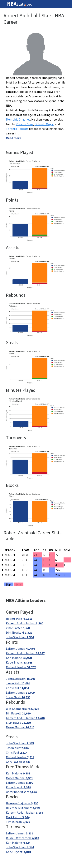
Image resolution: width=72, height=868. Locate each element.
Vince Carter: (18, 628)
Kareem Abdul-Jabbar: (24, 623)
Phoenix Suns (24, 124)
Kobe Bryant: (19, 662)
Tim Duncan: (18, 822)
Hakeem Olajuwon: (22, 803)
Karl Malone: (19, 658)
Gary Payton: (18, 762)
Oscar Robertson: (21, 792)
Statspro (20, 4)
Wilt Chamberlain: (22, 709)
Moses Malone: (20, 727)
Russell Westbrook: (22, 838)
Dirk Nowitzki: (19, 632)
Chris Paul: (17, 688)
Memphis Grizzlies (18, 119)
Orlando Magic (44, 124)
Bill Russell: (18, 713)
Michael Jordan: (21, 667)
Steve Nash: (18, 697)
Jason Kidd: (18, 683)
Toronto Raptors (17, 129)
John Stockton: (20, 637)
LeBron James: (20, 648)
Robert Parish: (19, 619)
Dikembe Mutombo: (23, 808)
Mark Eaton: (18, 817)
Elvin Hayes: (18, 723)
